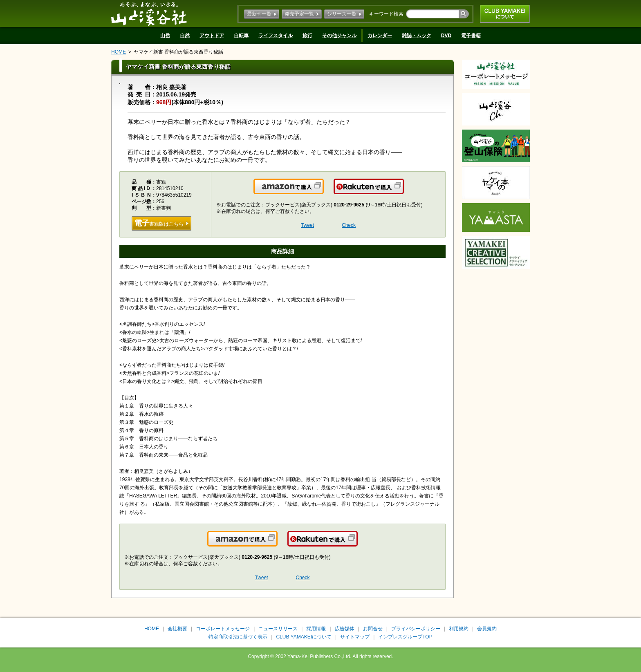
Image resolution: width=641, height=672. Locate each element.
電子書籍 (471, 36)
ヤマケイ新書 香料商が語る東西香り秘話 (178, 52)
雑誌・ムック (417, 36)
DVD (446, 36)
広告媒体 (345, 629)
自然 (185, 36)
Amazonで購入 (323, 191)
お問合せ (373, 629)
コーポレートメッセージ (223, 629)
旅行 (307, 36)
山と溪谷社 (149, 13)
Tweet (307, 225)
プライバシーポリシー (416, 629)
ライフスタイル (276, 36)
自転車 (241, 36)
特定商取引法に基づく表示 (238, 637)
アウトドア (212, 36)
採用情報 (316, 629)
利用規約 (459, 629)
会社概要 (177, 629)
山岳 (165, 36)
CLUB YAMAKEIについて (505, 14)
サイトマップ (355, 637)
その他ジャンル (339, 36)
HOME (119, 52)
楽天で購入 (403, 191)
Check (349, 225)
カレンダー (380, 36)
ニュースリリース (278, 629)
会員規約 (487, 629)
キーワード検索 (386, 14)
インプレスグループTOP (405, 637)
